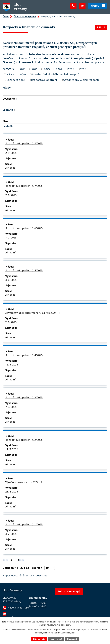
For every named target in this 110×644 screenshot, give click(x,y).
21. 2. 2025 (12, 491)
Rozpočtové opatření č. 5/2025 (27, 270)
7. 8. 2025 (11, 195)
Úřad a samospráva (25, 17)
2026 (83, 69)
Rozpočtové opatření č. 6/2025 (27, 228)
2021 (23, 69)
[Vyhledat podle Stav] (55, 126)
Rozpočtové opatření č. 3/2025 (27, 397)
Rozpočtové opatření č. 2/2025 (27, 440)
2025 (71, 69)
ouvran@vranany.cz (14, 617)
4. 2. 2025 (11, 534)
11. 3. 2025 (12, 449)
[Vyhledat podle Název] (55, 93)
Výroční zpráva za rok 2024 (24, 482)
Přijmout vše (39, 639)
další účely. (66, 625)
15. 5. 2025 (12, 364)
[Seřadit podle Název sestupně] (12, 88)
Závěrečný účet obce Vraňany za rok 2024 (33, 313)
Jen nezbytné (56, 639)
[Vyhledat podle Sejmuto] (55, 115)
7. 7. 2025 (11, 237)
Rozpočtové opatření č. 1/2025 (27, 524)
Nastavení (72, 639)
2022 (35, 69)
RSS (101, 27)
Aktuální (10, 168)
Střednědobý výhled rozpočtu (81, 80)
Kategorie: (9, 69)
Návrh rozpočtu (16, 74)
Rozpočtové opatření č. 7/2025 (27, 186)
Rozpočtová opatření (44, 80)
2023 (47, 69)
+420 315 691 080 (18, 608)
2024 (59, 69)
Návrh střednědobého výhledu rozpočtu (57, 74)
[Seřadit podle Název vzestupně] (12, 87)
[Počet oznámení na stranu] (50, 568)
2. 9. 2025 (11, 153)
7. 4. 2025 (11, 407)
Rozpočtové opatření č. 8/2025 (27, 143)
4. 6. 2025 (11, 280)
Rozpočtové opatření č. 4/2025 (27, 355)
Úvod (6, 17)
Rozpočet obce (16, 80)
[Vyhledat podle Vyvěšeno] (55, 104)
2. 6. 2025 (11, 322)
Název (7, 88)
